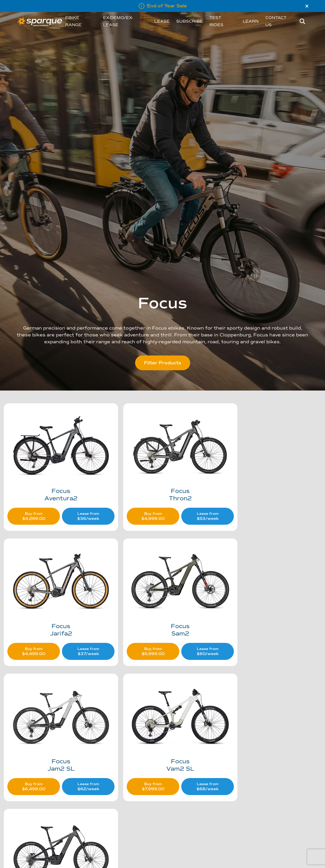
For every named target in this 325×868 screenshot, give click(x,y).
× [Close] (307, 6)
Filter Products (163, 363)
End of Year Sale (167, 6)
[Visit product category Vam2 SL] (270, 587)
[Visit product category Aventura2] (55, 460)
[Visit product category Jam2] (55, 714)
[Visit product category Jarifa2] (270, 460)
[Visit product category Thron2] (162, 460)
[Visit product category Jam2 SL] (162, 587)
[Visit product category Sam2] (55, 587)
